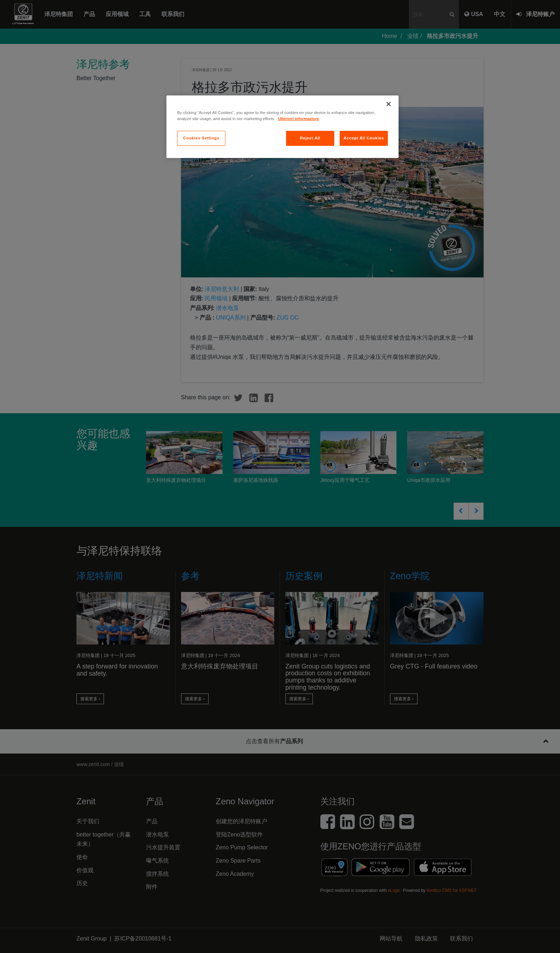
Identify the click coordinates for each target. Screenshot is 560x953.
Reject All (310, 138)
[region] (282, 127)
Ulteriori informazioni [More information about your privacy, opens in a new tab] (298, 119)
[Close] (389, 104)
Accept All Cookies (364, 138)
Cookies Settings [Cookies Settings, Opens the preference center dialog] (201, 138)
